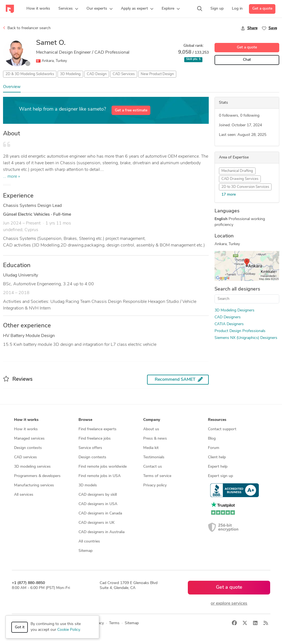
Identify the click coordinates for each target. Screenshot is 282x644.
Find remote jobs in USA (100, 476)
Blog (212, 439)
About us (151, 429)
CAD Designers (228, 317)
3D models (88, 485)
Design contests (28, 448)
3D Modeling (70, 74)
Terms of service (157, 476)
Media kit (151, 448)
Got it (20, 627)
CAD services (25, 457)
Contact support (222, 429)
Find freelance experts (97, 429)
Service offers (90, 448)
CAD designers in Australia (101, 532)
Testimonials (154, 457)
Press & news (155, 439)
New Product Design (157, 74)
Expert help (218, 467)
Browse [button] (85, 420)
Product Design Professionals (240, 331)
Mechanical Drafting (237, 171)
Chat (247, 60)
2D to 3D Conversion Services (245, 187)
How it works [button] (26, 420)
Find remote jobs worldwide (103, 467)
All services (24, 495)
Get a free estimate (131, 110)
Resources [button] (217, 420)
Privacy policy (155, 485)
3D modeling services (32, 467)
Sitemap (86, 551)
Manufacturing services (34, 485)
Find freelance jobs (95, 439)
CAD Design (97, 74)
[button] (68, 9)
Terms (114, 623)
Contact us (153, 467)
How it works (26, 429)
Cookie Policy (69, 630)
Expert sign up (220, 476)
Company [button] (152, 420)
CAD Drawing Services (240, 179)
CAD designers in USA (98, 504)
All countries (89, 542)
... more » (12, 177)
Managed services (29, 439)
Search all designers (237, 289)
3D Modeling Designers (234, 310)
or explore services (229, 604)
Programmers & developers (37, 476)
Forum (214, 448)
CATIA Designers (229, 324)
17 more (229, 195)
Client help (217, 457)
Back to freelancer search (27, 28)
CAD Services (124, 74)
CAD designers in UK (97, 523)
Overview (12, 87)
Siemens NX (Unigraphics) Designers (246, 338)
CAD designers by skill (98, 495)
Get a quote (262, 9)
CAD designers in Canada (100, 513)
